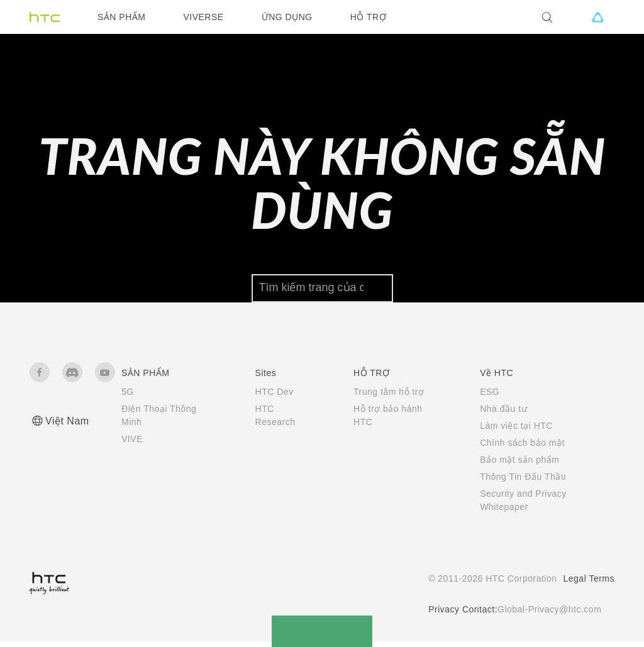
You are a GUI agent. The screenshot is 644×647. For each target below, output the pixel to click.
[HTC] (45, 17)
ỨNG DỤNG (287, 17)
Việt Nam (67, 427)
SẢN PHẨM (121, 17)
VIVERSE (203, 17)
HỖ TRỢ (368, 17)
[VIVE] (597, 17)
